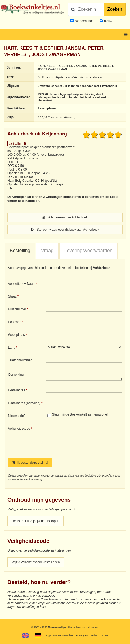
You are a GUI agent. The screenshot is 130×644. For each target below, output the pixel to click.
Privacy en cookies (87, 635)
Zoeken (115, 9)
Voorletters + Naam (22, 284)
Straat (12, 296)
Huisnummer (17, 309)
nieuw (108, 21)
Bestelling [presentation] (20, 251)
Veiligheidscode (19, 429)
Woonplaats (16, 335)
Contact (105, 635)
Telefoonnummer (20, 360)
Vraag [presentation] (47, 251)
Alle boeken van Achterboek (65, 217)
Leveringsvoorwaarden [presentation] (88, 251)
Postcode (15, 322)
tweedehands (84, 21)
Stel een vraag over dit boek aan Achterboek (65, 230)
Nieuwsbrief (16, 416)
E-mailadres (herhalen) (24, 403)
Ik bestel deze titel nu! (30, 463)
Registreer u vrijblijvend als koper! (35, 521)
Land (12, 348)
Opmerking (16, 375)
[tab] (20, 251)
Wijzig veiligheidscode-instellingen (36, 562)
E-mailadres (16, 390)
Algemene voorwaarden (59, 635)
